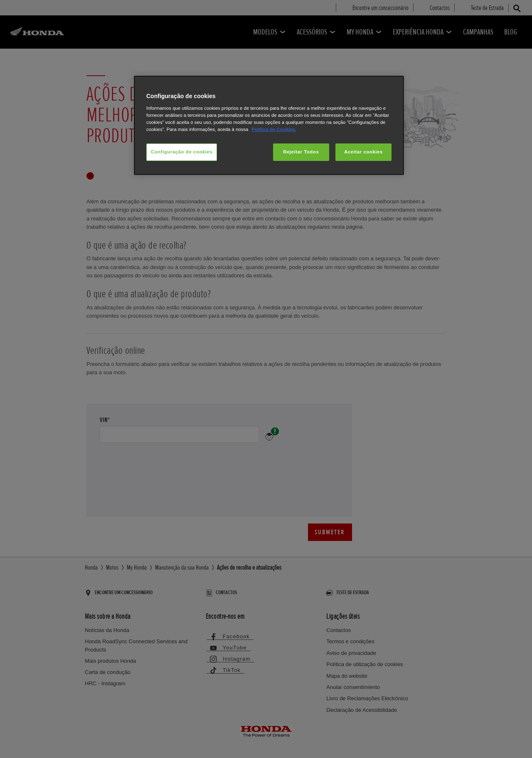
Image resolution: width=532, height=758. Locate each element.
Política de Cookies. (274, 129)
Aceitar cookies (363, 152)
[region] (269, 125)
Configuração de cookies (182, 152)
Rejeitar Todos (301, 152)
